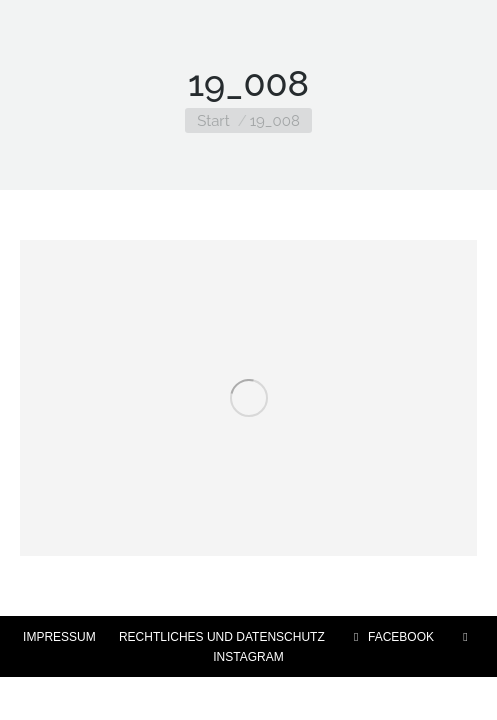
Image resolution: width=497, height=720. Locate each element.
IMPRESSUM (59, 637)
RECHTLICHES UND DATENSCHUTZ (222, 637)
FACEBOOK (391, 637)
